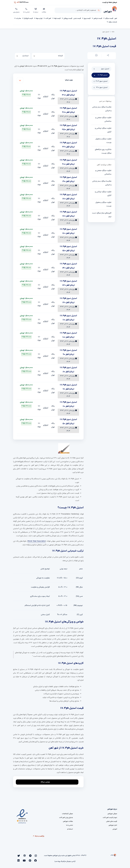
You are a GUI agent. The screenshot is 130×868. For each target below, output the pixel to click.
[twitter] (27, 855)
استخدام (70, 828)
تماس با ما (27, 10)
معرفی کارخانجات (67, 813)
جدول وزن (16, 10)
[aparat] (30, 855)
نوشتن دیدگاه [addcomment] (46, 781)
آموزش (115, 828)
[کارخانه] (48, 55)
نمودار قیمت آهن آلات (110, 817)
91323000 (21, 3)
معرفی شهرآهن (112, 813)
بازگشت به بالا (38, 835)
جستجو (99, 10)
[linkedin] (37, 858)
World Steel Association (37, 540)
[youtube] (18, 855)
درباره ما (36, 10)
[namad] (22, 816)
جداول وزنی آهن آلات (66, 817)
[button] (108, 55)
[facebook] (24, 855)
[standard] (23, 55)
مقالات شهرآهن (68, 821)
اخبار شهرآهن (113, 825)
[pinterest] (21, 855)
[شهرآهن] (114, 10)
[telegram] (34, 855)
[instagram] (37, 855)
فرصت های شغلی (112, 821)
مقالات (44, 10)
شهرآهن (107, 11)
